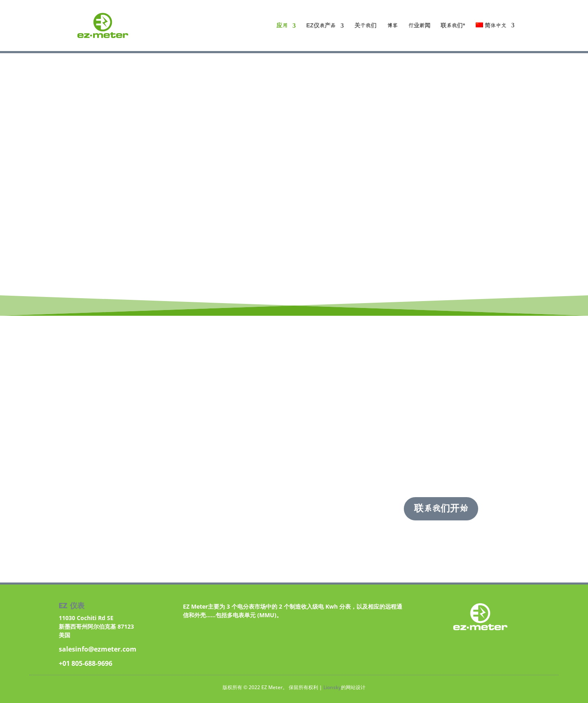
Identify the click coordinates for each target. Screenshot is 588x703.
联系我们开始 (441, 509)
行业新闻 (419, 26)
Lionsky (332, 687)
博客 (392, 26)
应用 (282, 26)
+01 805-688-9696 (86, 663)
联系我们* (453, 26)
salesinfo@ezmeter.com (98, 649)
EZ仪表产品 (321, 26)
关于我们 (365, 26)
